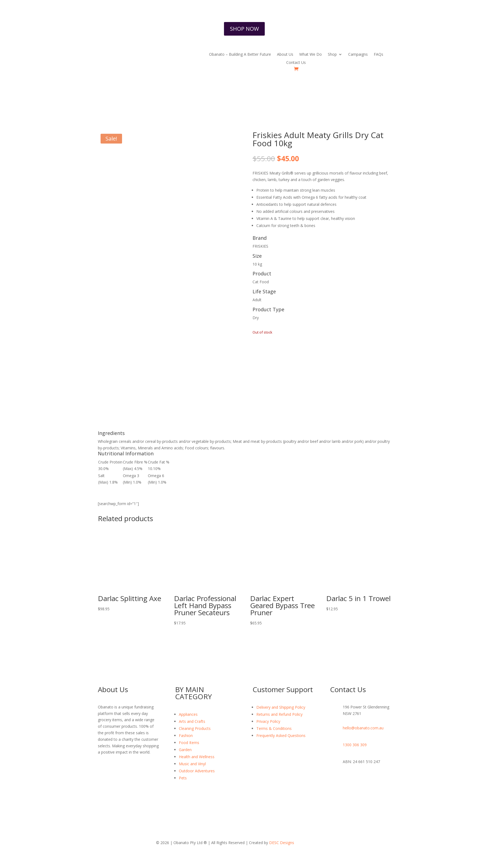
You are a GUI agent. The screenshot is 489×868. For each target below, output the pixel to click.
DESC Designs (282, 843)
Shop (332, 55)
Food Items (189, 743)
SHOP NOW (244, 29)
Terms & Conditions (274, 728)
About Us (285, 55)
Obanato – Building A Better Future (240, 55)
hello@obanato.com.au (363, 728)
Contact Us (296, 63)
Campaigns (358, 55)
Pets (183, 778)
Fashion (186, 735)
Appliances (188, 714)
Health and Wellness (197, 757)
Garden (185, 750)
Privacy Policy (268, 721)
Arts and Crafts (192, 721)
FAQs (379, 55)
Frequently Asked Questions (281, 735)
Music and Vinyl (192, 764)
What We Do (311, 55)
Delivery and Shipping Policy (281, 707)
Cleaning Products (195, 728)
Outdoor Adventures (197, 771)
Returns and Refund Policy (279, 714)
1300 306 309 (355, 745)
